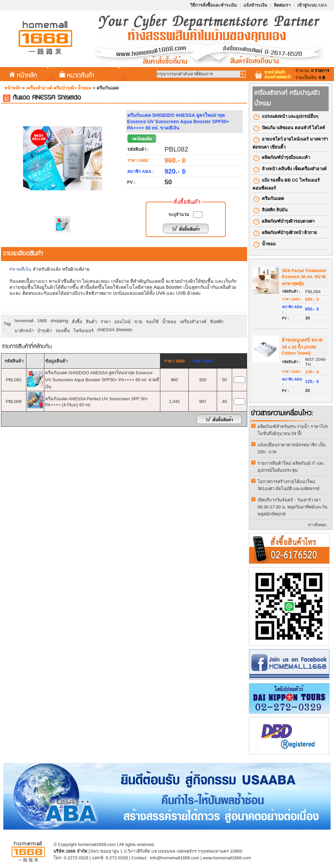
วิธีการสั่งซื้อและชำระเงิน (213, 5)
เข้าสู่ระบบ (312, 5)
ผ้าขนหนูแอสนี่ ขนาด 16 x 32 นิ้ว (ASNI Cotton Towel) (302, 347)
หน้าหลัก (23, 75)
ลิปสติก (217, 322)
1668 (42, 321)
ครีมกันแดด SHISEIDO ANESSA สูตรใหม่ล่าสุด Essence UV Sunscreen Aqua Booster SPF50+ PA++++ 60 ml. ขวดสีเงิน (102, 380)
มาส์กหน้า (24, 331)
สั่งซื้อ (77, 322)
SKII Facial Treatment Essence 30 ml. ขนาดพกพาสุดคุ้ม (304, 277)
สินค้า (91, 322)
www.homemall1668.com (227, 858)
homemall (24, 321)
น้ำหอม (169, 322)
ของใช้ (152, 322)
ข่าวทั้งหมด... (318, 525)
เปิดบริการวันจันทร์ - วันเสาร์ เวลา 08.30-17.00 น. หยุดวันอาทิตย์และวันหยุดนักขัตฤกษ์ (292, 507)
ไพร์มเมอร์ (83, 331)
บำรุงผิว (45, 331)
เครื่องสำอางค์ (193, 322)
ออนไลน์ (122, 322)
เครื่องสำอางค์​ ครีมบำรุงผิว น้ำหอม (59, 88)
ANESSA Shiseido (115, 330)
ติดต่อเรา (282, 5)
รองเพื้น (63, 331)
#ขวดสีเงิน (20, 269)
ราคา (106, 322)
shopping (59, 321)
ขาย (138, 322)
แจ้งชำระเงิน (255, 5)
